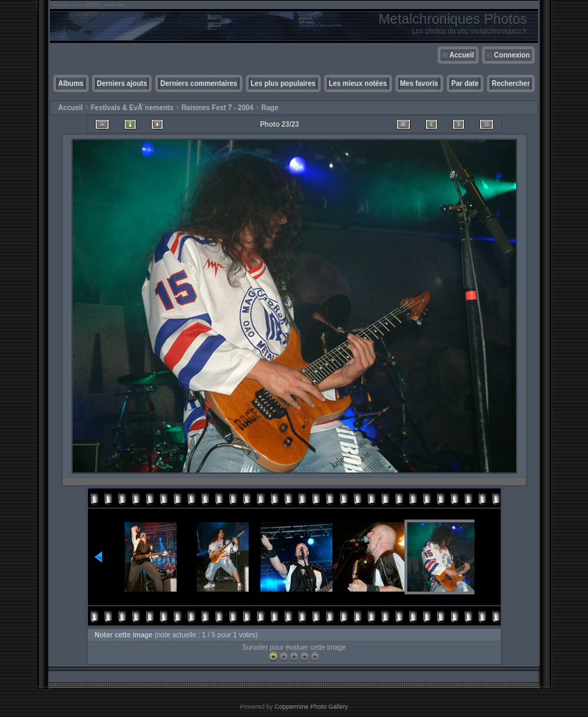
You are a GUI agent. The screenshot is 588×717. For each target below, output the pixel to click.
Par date (465, 83)
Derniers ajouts (122, 83)
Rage (269, 108)
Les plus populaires (283, 83)
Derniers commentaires (198, 83)
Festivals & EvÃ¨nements (132, 108)
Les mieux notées (358, 83)
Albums (71, 83)
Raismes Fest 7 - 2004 (217, 108)
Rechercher (511, 83)
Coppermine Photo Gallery (311, 707)
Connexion (512, 55)
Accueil (462, 55)
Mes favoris (419, 83)
